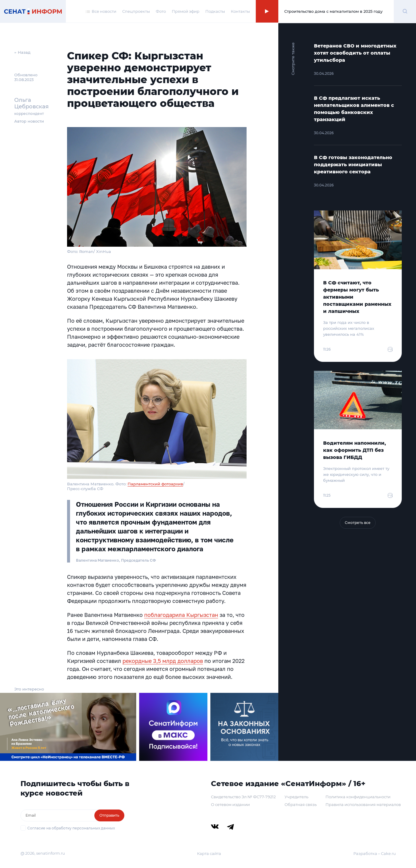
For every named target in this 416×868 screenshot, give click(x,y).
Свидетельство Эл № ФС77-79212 (243, 797)
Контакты (240, 11)
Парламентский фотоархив (155, 484)
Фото (161, 11)
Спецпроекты (136, 11)
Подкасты (215, 11)
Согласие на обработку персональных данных (71, 828)
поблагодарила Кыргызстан (181, 615)
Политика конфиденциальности (358, 797)
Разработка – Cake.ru (375, 853)
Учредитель (296, 797)
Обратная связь (301, 804)
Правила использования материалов (363, 804)
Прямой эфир (186, 11)
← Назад (22, 52)
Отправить (109, 815)
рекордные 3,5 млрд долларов (163, 661)
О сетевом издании (230, 804)
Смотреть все (358, 523)
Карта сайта (209, 853)
